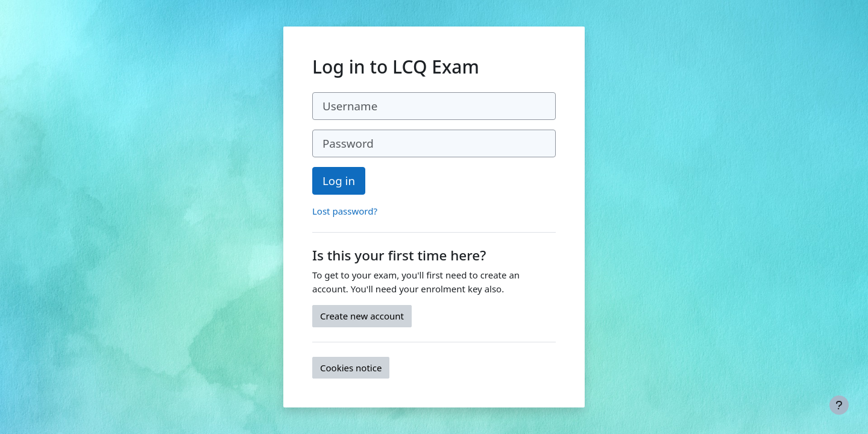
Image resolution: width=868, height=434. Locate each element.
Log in (339, 181)
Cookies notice (351, 368)
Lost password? (345, 211)
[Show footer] (839, 405)
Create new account (362, 316)
